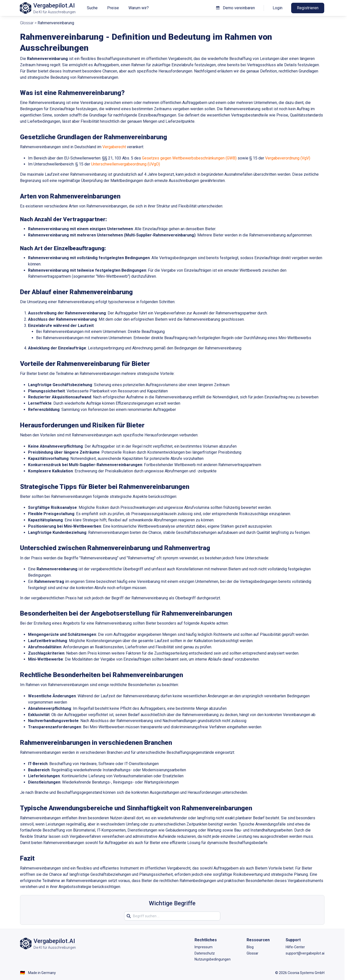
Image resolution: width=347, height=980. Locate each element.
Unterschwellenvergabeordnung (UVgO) (126, 164)
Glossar (27, 23)
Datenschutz (205, 953)
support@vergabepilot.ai (305, 953)
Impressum (204, 947)
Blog (250, 947)
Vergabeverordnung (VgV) (288, 158)
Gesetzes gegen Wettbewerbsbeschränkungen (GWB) (189, 158)
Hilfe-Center (295, 947)
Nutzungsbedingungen (213, 959)
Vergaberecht (114, 147)
